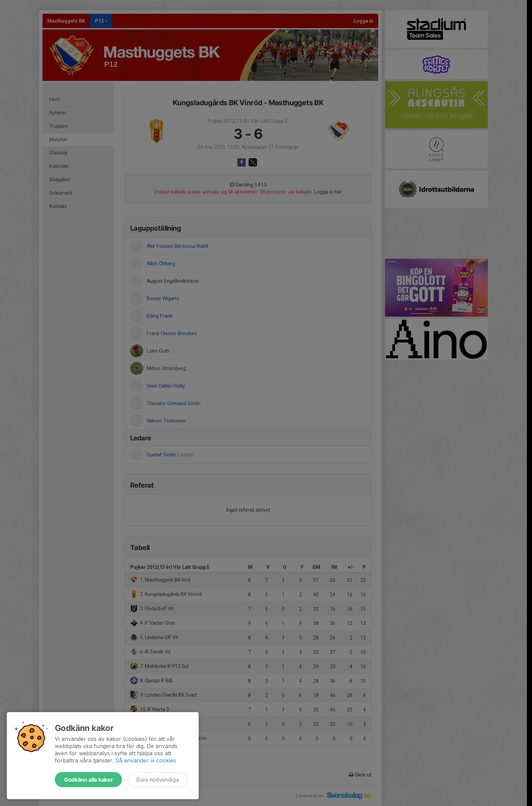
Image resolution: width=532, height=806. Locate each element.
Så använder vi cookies (146, 760)
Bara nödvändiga (157, 780)
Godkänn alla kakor (88, 780)
